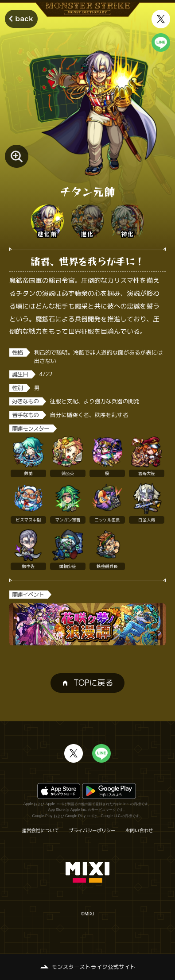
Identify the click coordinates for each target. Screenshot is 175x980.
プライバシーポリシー (92, 831)
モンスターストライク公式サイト (94, 967)
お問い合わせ (139, 831)
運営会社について (40, 831)
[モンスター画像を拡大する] (17, 156)
